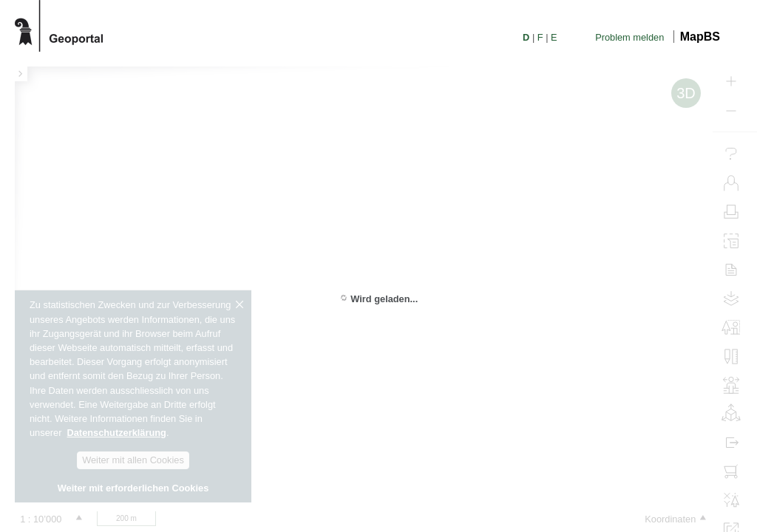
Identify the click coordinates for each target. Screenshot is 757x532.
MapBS (700, 37)
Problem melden (629, 37)
